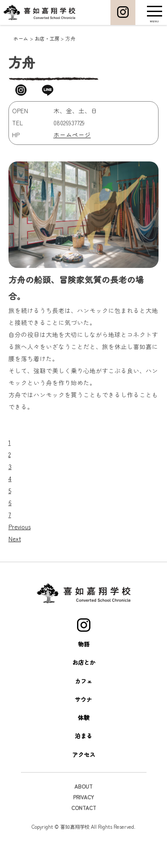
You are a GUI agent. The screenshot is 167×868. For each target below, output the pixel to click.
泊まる (83, 769)
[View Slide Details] (43, 463)
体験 (84, 751)
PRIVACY (83, 830)
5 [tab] (10, 523)
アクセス (84, 788)
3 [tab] (10, 499)
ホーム (21, 38)
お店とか (84, 696)
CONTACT (84, 841)
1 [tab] (10, 475)
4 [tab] (10, 511)
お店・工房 (47, 38)
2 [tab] (10, 487)
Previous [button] (20, 559)
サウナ (83, 732)
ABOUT (83, 819)
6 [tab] (10, 535)
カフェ (83, 714)
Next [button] (15, 572)
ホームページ (72, 135)
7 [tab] (10, 547)
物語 (84, 677)
